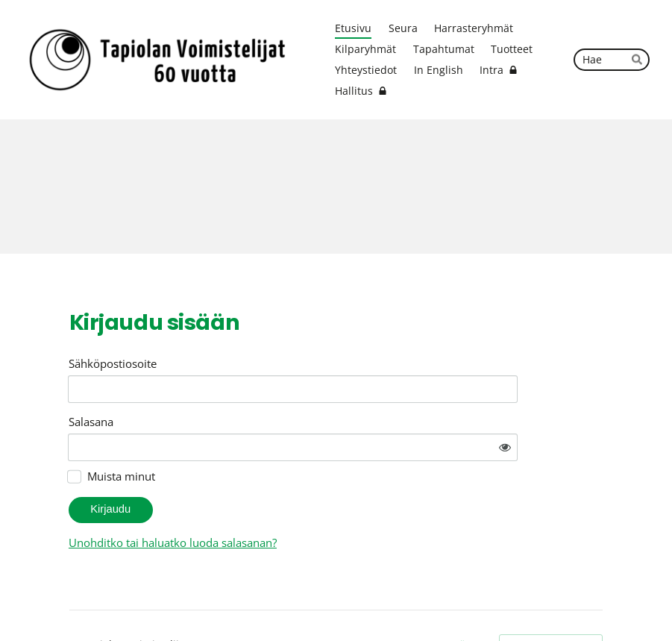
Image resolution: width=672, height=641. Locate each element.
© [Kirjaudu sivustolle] (75, 603)
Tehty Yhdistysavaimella (551, 604)
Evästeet (469, 604)
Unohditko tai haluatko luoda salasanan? (305, 501)
